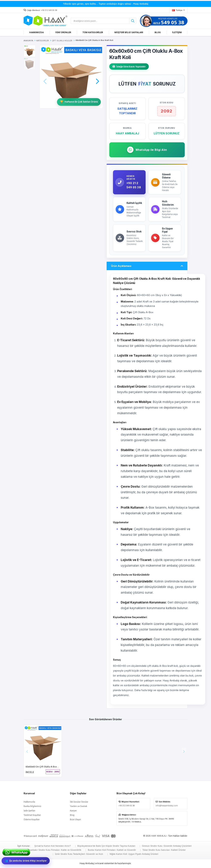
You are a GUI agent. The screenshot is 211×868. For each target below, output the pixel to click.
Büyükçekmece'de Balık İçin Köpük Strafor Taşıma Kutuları (106, 846)
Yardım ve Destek (79, 806)
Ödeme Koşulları (32, 820)
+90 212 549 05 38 (49, 10)
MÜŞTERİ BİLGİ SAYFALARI (129, 32)
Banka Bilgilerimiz (32, 806)
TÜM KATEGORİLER (93, 32)
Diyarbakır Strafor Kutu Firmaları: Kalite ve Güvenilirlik (55, 850)
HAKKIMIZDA (36, 32)
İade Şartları (29, 811)
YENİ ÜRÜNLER (63, 32)
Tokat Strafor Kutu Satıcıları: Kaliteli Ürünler (164, 850)
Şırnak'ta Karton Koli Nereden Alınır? (53, 846)
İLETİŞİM (177, 32)
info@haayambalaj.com (167, 806)
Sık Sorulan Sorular (79, 802)
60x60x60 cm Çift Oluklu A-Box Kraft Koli (46, 767)
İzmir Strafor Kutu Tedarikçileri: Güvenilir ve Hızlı (79, 854)
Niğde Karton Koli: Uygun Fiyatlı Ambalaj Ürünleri (134, 854)
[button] (97, 76)
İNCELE (30, 772)
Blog (72, 815)
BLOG (158, 32)
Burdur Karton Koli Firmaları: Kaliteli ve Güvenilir (112, 850)
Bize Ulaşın (75, 820)
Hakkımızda (29, 802)
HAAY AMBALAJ (159, 836)
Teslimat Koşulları (32, 815)
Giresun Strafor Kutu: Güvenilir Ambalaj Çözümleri (167, 846)
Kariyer (73, 811)
